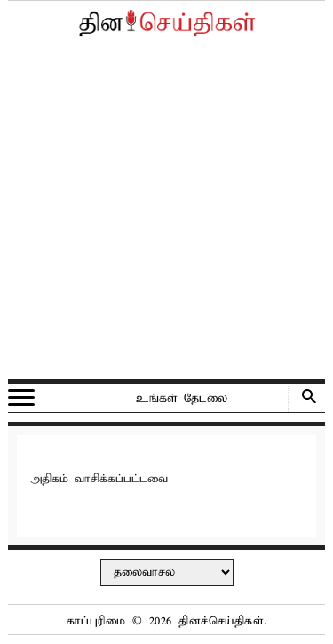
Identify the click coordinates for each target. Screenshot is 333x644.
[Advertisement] (166, 213)
